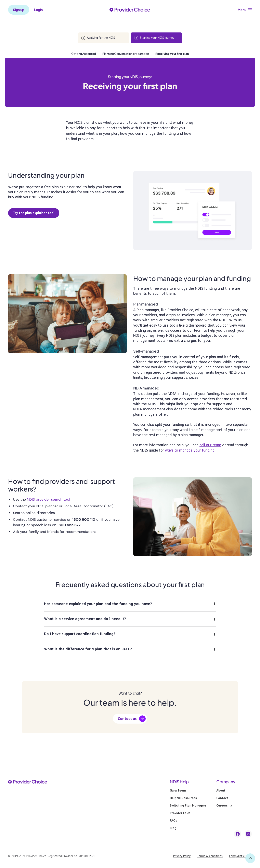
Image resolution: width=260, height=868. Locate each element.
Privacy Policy (182, 856)
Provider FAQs (180, 813)
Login (38, 10)
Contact (222, 798)
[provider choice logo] (130, 10)
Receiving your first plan (172, 54)
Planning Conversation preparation (126, 54)
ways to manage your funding (190, 450)
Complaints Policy (240, 856)
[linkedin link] (248, 834)
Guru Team (178, 791)
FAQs (173, 821)
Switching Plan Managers (188, 806)
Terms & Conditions (210, 856)
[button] (245, 10)
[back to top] (250, 858)
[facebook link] (238, 834)
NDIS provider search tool (48, 499)
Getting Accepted (84, 54)
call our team (210, 445)
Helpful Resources (183, 798)
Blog (173, 828)
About (221, 791)
